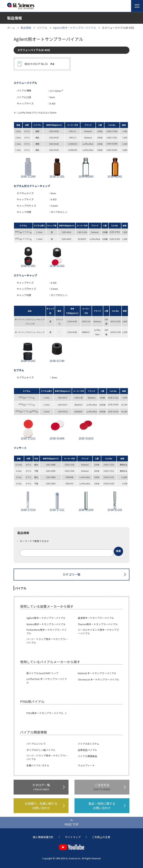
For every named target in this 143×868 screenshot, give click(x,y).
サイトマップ (73, 837)
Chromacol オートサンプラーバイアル (99, 680)
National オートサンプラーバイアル (97, 673)
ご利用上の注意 (101, 837)
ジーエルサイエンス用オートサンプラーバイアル (98, 632)
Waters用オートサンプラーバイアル (46, 624)
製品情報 (26, 28)
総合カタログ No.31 (39, 64)
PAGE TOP (72, 824)
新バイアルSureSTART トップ (42, 673)
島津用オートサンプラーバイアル (96, 618)
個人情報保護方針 (43, 837)
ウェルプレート (86, 765)
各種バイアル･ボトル (38, 765)
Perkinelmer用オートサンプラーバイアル (47, 632)
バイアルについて (36, 744)
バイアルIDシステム (89, 744)
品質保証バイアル (88, 750)
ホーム (11, 28)
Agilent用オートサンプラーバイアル (75, 28)
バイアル (42, 28)
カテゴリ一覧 (71, 574)
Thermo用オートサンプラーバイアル (98, 624)
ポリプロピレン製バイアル (41, 750)
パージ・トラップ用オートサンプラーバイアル (47, 641)
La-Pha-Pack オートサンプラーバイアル (47, 681)
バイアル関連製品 (88, 756)
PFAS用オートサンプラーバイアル (45, 713)
